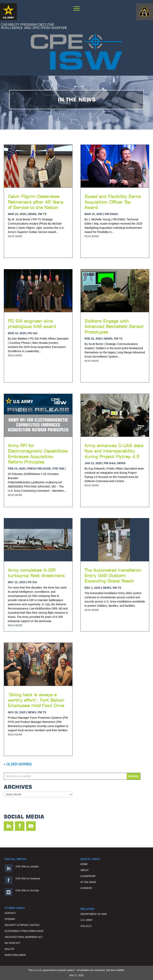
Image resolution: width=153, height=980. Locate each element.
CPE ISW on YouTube (27, 891)
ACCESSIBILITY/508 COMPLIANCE (24, 931)
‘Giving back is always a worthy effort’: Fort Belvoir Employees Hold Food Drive (36, 700)
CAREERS (86, 888)
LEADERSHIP (88, 876)
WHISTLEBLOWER (15, 955)
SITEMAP (10, 919)
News (32, 214)
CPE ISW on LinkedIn (27, 867)
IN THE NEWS (88, 882)
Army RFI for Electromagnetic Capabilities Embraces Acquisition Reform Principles (38, 454)
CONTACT (10, 913)
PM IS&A (110, 463)
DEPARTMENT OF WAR (94, 914)
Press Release (39, 469)
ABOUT (85, 870)
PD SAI (33, 333)
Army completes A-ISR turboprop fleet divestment (36, 573)
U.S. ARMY (87, 920)
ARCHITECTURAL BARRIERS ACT (24, 937)
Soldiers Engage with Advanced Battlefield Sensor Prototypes (114, 326)
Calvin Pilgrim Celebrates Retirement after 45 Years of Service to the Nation (36, 202)
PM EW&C (112, 214)
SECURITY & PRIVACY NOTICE (22, 925)
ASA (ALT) (86, 926)
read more (15, 236)
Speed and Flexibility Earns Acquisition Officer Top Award (113, 202)
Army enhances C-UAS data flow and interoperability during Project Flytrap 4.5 (114, 451)
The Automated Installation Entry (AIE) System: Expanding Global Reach (113, 576)
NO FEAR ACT (13, 943)
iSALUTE (9, 949)
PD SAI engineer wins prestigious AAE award (32, 324)
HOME (84, 864)
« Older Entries (18, 764)
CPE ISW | (59, 469)
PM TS (42, 214)
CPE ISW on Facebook (28, 879)
